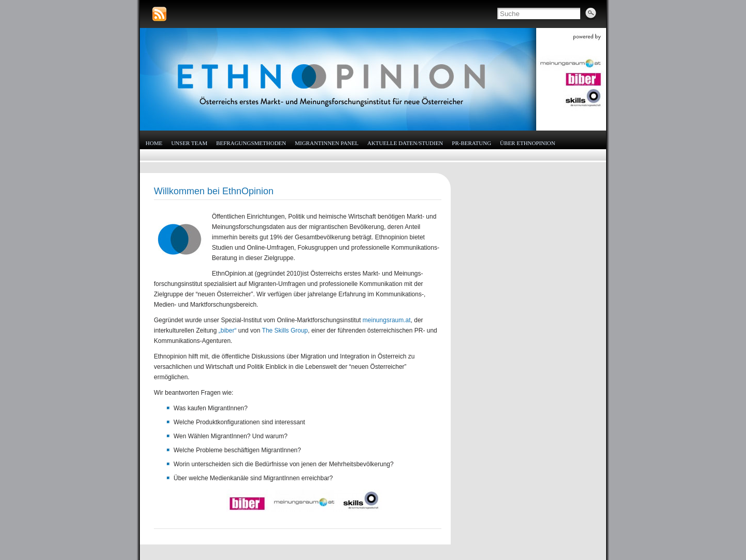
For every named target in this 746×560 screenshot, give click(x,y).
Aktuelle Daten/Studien (405, 143)
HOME (154, 143)
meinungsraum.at (387, 320)
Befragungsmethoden (251, 143)
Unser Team (189, 143)
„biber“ (228, 331)
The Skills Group (285, 331)
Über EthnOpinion (528, 143)
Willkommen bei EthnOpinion (214, 191)
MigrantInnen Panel (327, 143)
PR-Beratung (471, 143)
